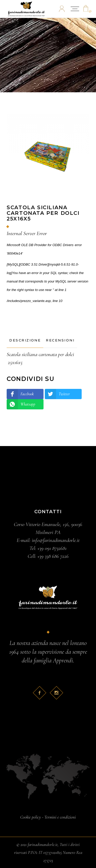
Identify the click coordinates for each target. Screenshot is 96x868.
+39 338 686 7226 (53, 556)
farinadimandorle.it (43, 845)
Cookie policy (31, 817)
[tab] (25, 340)
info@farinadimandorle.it (56, 540)
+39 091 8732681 (52, 548)
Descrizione (25, 340)
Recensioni (60, 340)
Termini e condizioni (60, 817)
